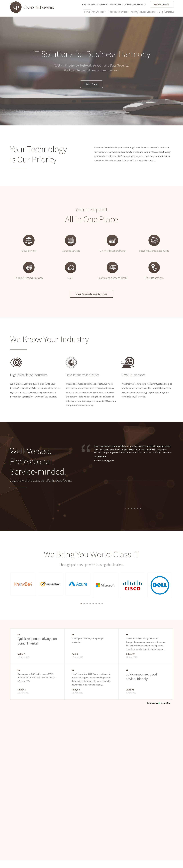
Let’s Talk (91, 84)
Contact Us (169, 11)
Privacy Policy (150, 859)
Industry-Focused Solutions (144, 11)
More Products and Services (91, 294)
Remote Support (161, 4)
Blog (161, 11)
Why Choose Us (99, 11)
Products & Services (119, 11)
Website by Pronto (165, 859)
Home (87, 11)
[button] (23, 584)
